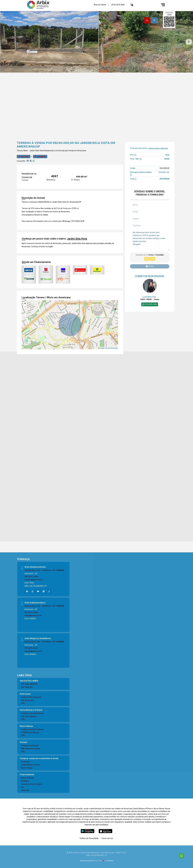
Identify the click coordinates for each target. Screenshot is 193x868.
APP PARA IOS (27, 687)
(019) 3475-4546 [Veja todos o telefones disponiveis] (118, 5)
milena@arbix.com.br (33, 615)
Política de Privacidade (89, 838)
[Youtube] (38, 591)
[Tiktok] (49, 591)
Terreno (20, 151)
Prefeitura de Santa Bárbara (32, 713)
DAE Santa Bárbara (29, 716)
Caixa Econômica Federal (31, 784)
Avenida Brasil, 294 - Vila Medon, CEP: (44, 570)
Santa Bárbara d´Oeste (31, 765)
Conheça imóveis (38, 247)
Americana (25, 762)
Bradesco (25, 781)
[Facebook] (27, 591)
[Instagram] (32, 591)
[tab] (147, 20)
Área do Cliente (100, 5)
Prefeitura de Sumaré (30, 745)
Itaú (23, 787)
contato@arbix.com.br (34, 580)
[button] (132, 5)
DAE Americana (27, 700)
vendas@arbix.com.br (34, 651)
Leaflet (101, 348)
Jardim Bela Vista (36, 151)
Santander (25, 790)
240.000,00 (165, 168)
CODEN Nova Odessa (30, 732)
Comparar (40, 157)
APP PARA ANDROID (29, 684)
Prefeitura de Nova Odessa (32, 729)
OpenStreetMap (112, 348)
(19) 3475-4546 (31, 577)
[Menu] (163, 5)
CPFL (23, 703)
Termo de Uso (107, 838)
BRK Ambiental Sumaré (31, 749)
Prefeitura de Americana (31, 697)
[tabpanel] (96, 42)
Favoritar (24, 157)
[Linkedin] (44, 591)
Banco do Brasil (27, 778)
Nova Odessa (27, 768)
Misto (26, 151)
